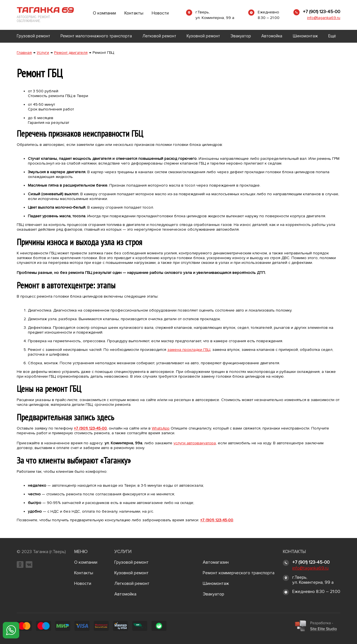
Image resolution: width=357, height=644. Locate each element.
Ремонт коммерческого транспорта (239, 573)
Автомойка (272, 36)
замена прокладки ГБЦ (189, 350)
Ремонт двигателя (71, 53)
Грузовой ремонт (33, 36)
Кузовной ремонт (203, 36)
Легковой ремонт (159, 36)
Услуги (43, 53)
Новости (160, 13)
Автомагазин (216, 562)
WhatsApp (161, 428)
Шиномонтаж (305, 36)
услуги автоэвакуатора (195, 443)
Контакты (134, 13)
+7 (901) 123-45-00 (322, 12)
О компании (104, 13)
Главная (24, 53)
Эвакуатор (241, 36)
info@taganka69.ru (324, 18)
